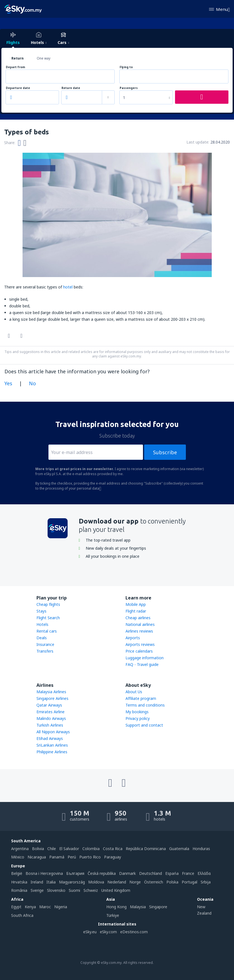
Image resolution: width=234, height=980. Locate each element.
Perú (72, 857)
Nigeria (61, 907)
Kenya (30, 907)
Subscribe (165, 452)
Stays (41, 611)
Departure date (18, 88)
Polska (172, 882)
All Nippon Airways (53, 732)
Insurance (45, 644)
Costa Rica (113, 849)
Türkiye (113, 915)
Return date (71, 88)
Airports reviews (140, 644)
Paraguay (113, 857)
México (18, 857)
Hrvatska (19, 882)
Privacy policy (138, 718)
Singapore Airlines (52, 698)
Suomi (74, 890)
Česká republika (102, 873)
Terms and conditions (145, 705)
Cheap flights (48, 604)
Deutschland (151, 873)
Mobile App (136, 604)
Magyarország (72, 882)
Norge (135, 882)
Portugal (189, 882)
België (17, 873)
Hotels (42, 624)
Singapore (158, 907)
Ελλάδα (204, 873)
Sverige (37, 890)
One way (44, 58)
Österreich (154, 882)
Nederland (117, 882)
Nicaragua (37, 857)
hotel (68, 287)
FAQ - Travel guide (142, 664)
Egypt (16, 907)
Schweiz (91, 890)
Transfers (45, 651)
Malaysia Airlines (51, 692)
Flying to (126, 67)
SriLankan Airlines (52, 745)
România (19, 890)
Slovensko (56, 890)
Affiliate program (141, 698)
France (188, 873)
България (75, 873)
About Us (134, 692)
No (32, 383)
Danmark (127, 873)
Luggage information (145, 658)
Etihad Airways (50, 738)
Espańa (172, 873)
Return (18, 58)
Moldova (96, 882)
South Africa (22, 915)
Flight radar (136, 611)
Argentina (20, 849)
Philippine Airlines (52, 752)
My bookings (137, 712)
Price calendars (139, 651)
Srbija (206, 882)
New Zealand (204, 910)
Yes (8, 383)
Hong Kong (116, 907)
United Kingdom (116, 890)
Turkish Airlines (50, 725)
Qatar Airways (49, 705)
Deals (42, 638)
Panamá (57, 857)
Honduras (201, 849)
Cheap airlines (138, 618)
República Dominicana (146, 849)
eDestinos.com (134, 932)
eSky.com (108, 932)
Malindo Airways (51, 718)
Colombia (91, 849)
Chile (52, 849)
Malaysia (138, 907)
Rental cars (47, 631)
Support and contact (144, 725)
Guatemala (179, 849)
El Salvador (69, 849)
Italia (51, 882)
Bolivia (38, 849)
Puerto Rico (90, 857)
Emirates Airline (51, 712)
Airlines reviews (139, 631)
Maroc (45, 907)
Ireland (37, 882)
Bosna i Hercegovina (44, 873)
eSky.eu (90, 932)
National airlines (140, 624)
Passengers (129, 88)
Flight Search (48, 618)
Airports (133, 638)
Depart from (15, 67)
